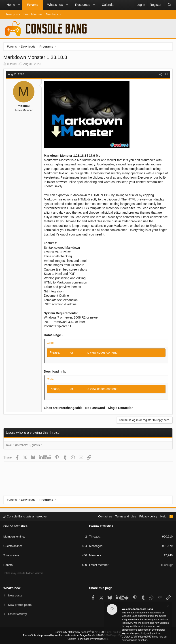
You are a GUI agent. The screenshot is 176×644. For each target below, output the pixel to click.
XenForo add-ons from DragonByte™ (75, 635)
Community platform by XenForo (88, 632)
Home (11, 5)
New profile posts (20, 605)
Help (163, 516)
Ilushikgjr (167, 565)
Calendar (108, 5)
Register (80, 352)
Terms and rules (126, 516)
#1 (166, 74)
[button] (19, 5)
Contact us (105, 516)
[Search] (170, 5)
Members (52, 14)
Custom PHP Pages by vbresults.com (88, 639)
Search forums (33, 14)
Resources (83, 5)
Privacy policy (148, 516)
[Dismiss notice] (168, 606)
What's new (55, 5)
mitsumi (12, 64)
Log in (66, 352)
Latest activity (18, 614)
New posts (13, 14)
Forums (33, 5)
